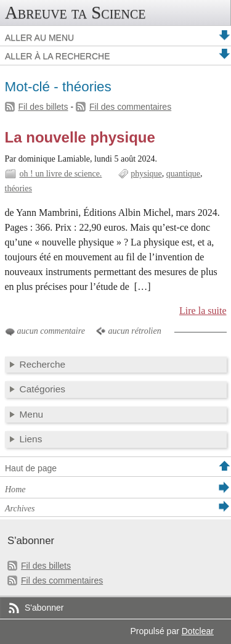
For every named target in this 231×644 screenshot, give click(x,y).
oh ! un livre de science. (61, 174)
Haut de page (31, 468)
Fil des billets (43, 107)
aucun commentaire (51, 331)
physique (146, 174)
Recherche (43, 364)
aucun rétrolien (134, 331)
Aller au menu (39, 38)
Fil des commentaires (130, 107)
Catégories (43, 389)
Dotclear (198, 631)
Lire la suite (203, 311)
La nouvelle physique (80, 137)
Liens (31, 439)
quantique (183, 174)
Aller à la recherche (58, 56)
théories (18, 188)
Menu (32, 414)
